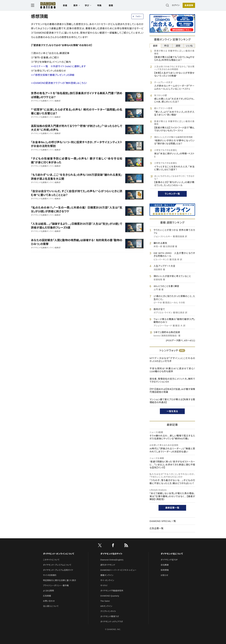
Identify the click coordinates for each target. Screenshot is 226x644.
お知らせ (164, 575)
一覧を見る (172, 411)
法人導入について (51, 606)
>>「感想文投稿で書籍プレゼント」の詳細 (53, 75)
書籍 (111, 5)
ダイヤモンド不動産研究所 (112, 591)
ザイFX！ (104, 586)
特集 (99, 5)
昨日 (167, 46)
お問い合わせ (49, 601)
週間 (178, 46)
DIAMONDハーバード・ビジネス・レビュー (118, 570)
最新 (155, 46)
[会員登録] (189, 5)
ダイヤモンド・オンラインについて (59, 554)
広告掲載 (47, 596)
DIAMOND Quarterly (110, 596)
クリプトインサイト (108, 611)
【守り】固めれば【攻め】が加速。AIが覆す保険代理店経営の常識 (172, 391)
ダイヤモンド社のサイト (111, 554)
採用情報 (165, 570)
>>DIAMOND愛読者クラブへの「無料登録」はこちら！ (59, 83)
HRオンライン (106, 606)
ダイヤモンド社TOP (169, 560)
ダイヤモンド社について (172, 554)
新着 (65, 5)
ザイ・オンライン (107, 580)
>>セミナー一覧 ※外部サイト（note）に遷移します (58, 66)
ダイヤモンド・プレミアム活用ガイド (58, 570)
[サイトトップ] (45, 5)
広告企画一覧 (157, 528)
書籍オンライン (107, 575)
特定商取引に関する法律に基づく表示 (59, 580)
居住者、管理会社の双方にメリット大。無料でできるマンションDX (172, 380)
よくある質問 (48, 591)
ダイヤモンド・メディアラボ (112, 622)
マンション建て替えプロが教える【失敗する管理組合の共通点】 (172, 401)
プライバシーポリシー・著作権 (56, 586)
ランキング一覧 (172, 194)
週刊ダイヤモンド (108, 565)
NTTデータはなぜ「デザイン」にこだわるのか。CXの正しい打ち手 (172, 360)
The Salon (105, 601)
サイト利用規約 (50, 575)
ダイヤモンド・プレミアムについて (57, 565)
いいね (189, 46)
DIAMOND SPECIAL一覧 (163, 521)
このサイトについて (51, 560)
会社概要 (165, 565)
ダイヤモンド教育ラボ (110, 616)
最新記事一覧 (172, 508)
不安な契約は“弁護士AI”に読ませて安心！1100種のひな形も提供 (172, 370)
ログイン (176, 5)
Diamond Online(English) (112, 560)
